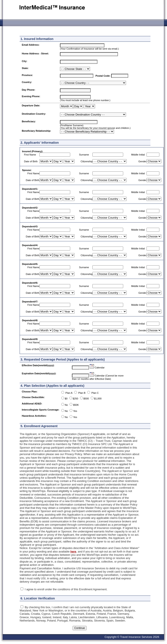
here (73, 552)
